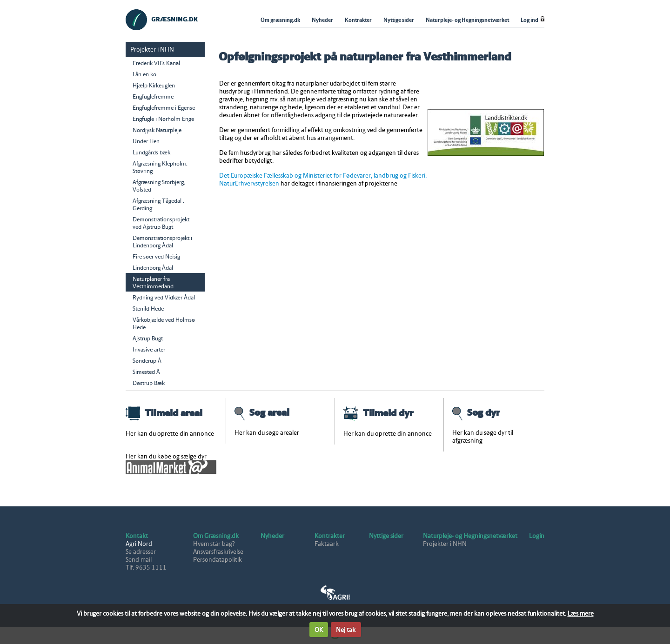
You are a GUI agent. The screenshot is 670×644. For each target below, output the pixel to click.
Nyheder (272, 536)
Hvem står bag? (214, 544)
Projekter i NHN (445, 544)
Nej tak (346, 630)
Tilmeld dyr (378, 413)
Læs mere (581, 614)
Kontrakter (330, 536)
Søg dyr (476, 412)
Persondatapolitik (218, 560)
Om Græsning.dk (216, 536)
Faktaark (327, 544)
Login (537, 536)
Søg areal (262, 412)
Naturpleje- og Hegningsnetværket (470, 536)
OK (319, 630)
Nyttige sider (386, 536)
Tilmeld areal (164, 413)
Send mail (139, 560)
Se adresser (141, 552)
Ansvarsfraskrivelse (218, 552)
